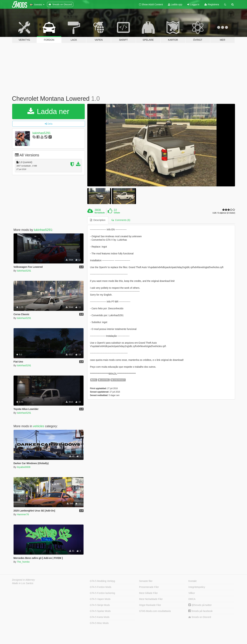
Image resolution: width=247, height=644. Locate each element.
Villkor (192, 593)
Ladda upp (175, 4)
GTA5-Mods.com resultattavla (155, 611)
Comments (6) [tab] (121, 220)
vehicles (39, 426)
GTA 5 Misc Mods (99, 623)
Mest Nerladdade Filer (151, 599)
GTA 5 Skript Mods (100, 605)
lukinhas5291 (42, 133)
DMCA (192, 599)
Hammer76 (23, 514)
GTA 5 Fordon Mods (101, 587)
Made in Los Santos (23, 583)
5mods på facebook (200, 611)
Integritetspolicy (197, 587)
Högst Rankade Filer (150, 605)
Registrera (212, 4)
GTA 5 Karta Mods (100, 617)
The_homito (23, 562)
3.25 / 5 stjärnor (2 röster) (224, 213)
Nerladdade (100, 213)
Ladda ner (48, 111)
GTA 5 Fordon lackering (102, 593)
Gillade (117, 213)
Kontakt (192, 581)
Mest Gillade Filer (148, 593)
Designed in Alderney (24, 580)
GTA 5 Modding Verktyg (102, 581)
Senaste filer (146, 581)
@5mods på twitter (200, 605)
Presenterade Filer (149, 587)
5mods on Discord (200, 617)
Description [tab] (98, 220)
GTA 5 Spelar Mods (100, 611)
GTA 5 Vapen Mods (100, 599)
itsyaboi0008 (24, 467)
